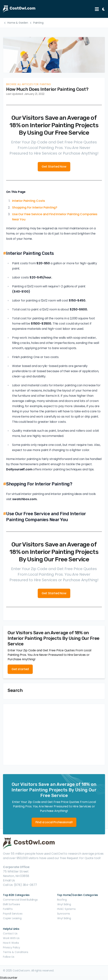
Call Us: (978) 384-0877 (20, 885)
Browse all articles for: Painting (29, 84)
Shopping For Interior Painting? (35, 207)
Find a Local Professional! (54, 822)
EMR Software (12, 904)
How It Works (11, 943)
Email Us (9, 880)
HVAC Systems (66, 909)
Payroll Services (13, 914)
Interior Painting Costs (29, 201)
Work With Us (11, 938)
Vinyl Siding (64, 904)
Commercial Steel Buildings (20, 900)
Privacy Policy (12, 947)
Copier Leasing (12, 918)
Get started (20, 669)
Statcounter (9, 978)
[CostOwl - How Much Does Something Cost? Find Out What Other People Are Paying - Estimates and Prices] (47, 9)
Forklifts (8, 909)
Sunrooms (64, 914)
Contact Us (10, 934)
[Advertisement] (54, 734)
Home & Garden (18, 23)
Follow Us (9, 957)
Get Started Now (54, 167)
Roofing (62, 900)
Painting (38, 23)
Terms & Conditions (16, 952)
